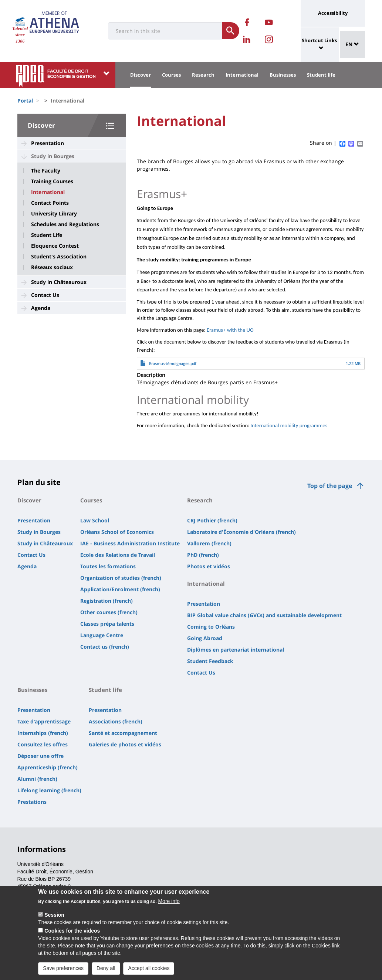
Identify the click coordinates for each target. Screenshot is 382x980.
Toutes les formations (108, 566)
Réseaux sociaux (52, 267)
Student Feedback (210, 661)
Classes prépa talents (107, 624)
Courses (171, 75)
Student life (321, 75)
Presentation (48, 143)
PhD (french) (203, 555)
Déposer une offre (40, 756)
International (242, 75)
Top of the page (330, 486)
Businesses (283, 75)
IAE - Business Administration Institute (130, 543)
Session (54, 920)
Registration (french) (107, 601)
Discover (141, 75)
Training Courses (52, 181)
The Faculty (46, 171)
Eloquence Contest (55, 246)
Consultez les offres (43, 744)
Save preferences (63, 973)
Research (203, 75)
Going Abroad (205, 638)
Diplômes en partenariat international (236, 650)
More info (169, 906)
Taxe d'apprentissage (44, 721)
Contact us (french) (105, 647)
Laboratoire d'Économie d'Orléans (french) (241, 532)
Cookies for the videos (72, 936)
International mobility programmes (289, 425)
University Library (54, 214)
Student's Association (59, 257)
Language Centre (102, 635)
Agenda (41, 308)
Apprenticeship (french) (48, 767)
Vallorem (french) (209, 543)
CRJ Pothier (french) (212, 520)
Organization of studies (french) (121, 578)
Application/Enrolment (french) (120, 589)
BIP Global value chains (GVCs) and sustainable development (264, 615)
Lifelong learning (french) (49, 790)
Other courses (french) (109, 612)
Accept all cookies (149, 973)
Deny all (106, 973)
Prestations (32, 802)
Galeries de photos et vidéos (125, 744)
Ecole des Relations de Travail (118, 555)
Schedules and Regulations (65, 224)
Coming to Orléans (211, 627)
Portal (25, 101)
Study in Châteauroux (59, 282)
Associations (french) (116, 721)
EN (352, 44)
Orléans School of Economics (117, 532)
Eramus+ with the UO (230, 330)
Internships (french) (43, 733)
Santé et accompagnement (123, 733)
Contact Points (50, 203)
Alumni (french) (37, 779)
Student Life (47, 235)
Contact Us (45, 295)
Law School (95, 520)
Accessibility (333, 13)
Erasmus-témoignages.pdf (173, 364)
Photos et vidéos (209, 566)
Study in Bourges (53, 156)
